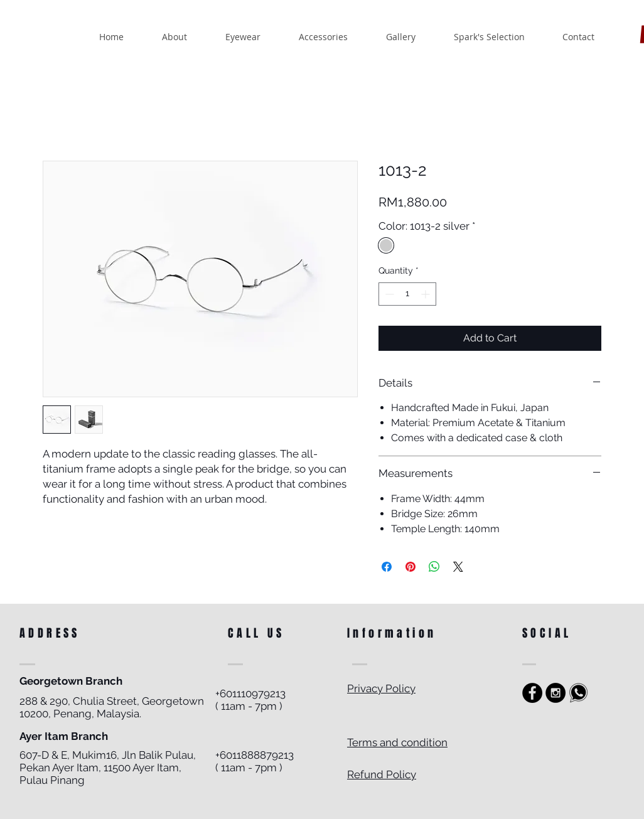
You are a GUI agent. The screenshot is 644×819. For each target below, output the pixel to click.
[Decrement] (388, 294)
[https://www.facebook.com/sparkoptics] (532, 693)
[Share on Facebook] (387, 567)
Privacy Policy (381, 688)
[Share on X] (458, 567)
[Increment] (427, 294)
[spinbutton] (407, 294)
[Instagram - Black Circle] (555, 693)
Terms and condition (397, 742)
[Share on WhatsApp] (434, 567)
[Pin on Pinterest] (411, 567)
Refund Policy (382, 774)
